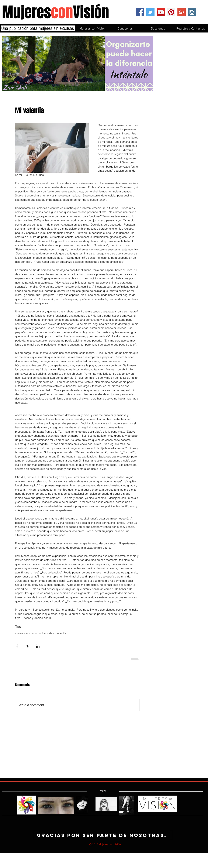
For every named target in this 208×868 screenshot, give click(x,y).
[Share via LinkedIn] (38, 646)
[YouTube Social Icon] (161, 12)
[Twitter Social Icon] (150, 12)
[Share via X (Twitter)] (27, 646)
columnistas (46, 633)
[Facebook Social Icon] (140, 12)
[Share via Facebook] (17, 646)
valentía (61, 633)
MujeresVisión (56, 12)
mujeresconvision (26, 633)
